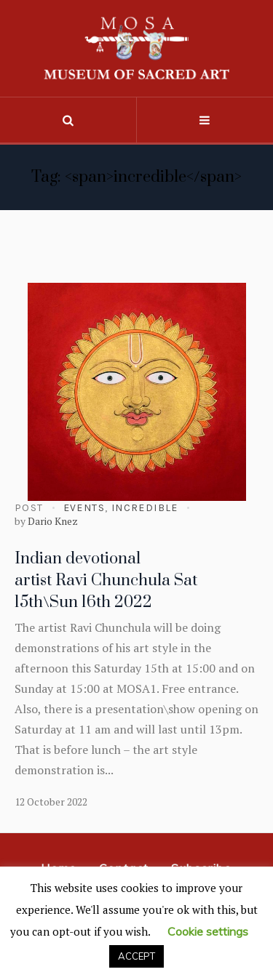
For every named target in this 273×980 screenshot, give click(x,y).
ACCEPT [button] (136, 956)
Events (84, 508)
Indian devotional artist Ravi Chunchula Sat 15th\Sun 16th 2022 (106, 581)
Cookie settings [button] (208, 931)
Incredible (145, 508)
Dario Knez (53, 521)
